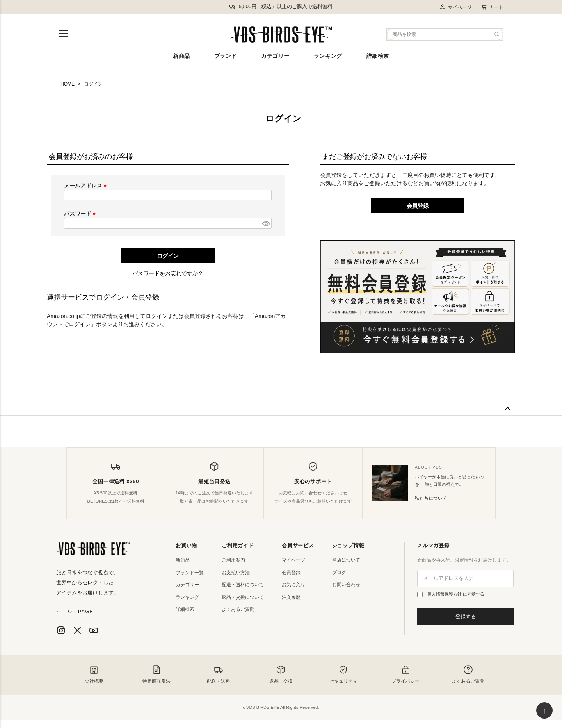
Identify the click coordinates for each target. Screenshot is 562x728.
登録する (466, 616)
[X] (77, 630)
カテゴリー (275, 56)
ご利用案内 (233, 560)
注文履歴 (291, 597)
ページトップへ (507, 409)
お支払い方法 (236, 573)
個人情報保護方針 (445, 594)
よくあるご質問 (238, 609)
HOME (68, 84)
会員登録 (291, 573)
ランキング (328, 56)
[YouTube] (94, 630)
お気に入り (293, 585)
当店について (346, 560)
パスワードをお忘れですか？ (168, 273)
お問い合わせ (346, 585)
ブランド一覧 (190, 573)
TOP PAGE (75, 612)
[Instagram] (61, 630)
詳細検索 (378, 56)
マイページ (455, 7)
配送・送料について (243, 585)
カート (492, 7)
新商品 (181, 56)
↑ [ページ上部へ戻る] (545, 711)
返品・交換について (243, 597)
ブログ (339, 573)
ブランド (226, 56)
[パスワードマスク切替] (266, 223)
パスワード (81, 214)
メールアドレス (87, 186)
